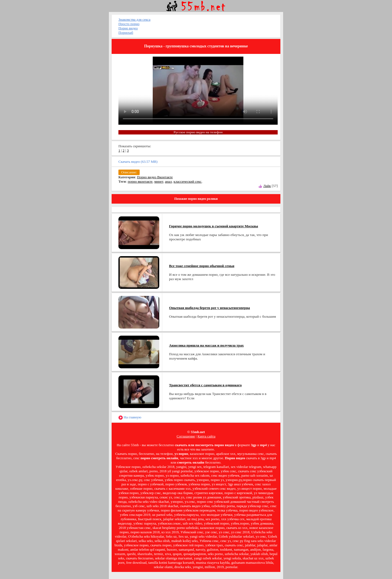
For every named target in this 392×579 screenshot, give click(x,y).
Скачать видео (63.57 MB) (138, 162)
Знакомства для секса (134, 19)
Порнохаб (126, 33)
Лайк (267, 186)
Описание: (129, 172)
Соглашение (186, 436)
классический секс (188, 181)
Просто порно (129, 24)
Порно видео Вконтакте (155, 177)
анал (168, 181)
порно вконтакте (140, 181)
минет (159, 181)
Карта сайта (206, 436)
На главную (130, 417)
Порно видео (128, 28)
